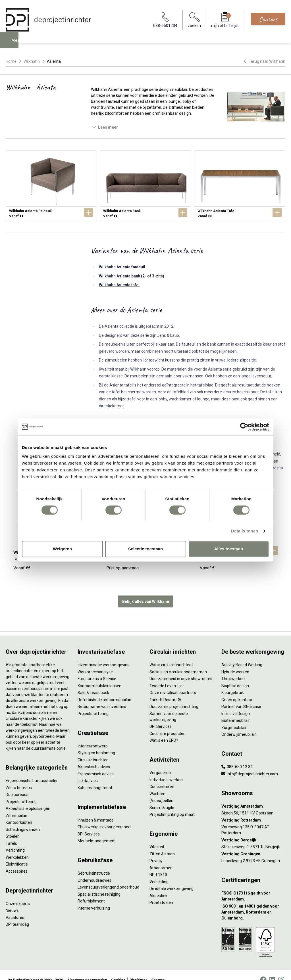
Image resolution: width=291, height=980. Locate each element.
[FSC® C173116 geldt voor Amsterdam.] (253, 886)
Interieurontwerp (93, 736)
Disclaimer (138, 970)
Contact (268, 19)
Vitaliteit (157, 837)
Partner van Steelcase (241, 696)
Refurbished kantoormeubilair (104, 689)
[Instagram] (281, 970)
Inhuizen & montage (96, 810)
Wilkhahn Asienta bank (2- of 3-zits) (132, 276)
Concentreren (162, 776)
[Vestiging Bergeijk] (253, 830)
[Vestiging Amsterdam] (253, 796)
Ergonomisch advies (96, 764)
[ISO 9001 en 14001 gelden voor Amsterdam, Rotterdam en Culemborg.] (253, 902)
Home (11, 61)
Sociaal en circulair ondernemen (178, 662)
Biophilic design (235, 676)
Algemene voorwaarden (87, 970)
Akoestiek (158, 885)
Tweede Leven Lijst (167, 676)
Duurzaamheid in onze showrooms (181, 668)
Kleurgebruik (233, 682)
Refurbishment (91, 891)
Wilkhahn (32, 61)
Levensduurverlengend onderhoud (108, 877)
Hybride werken (235, 662)
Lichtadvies (88, 770)
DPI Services (89, 824)
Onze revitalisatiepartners (173, 682)
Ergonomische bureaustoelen (32, 770)
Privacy (156, 851)
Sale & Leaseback (93, 682)
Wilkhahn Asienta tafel (119, 285)
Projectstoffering (21, 791)
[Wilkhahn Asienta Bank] (146, 186)
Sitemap (158, 970)
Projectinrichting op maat (172, 804)
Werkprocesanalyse (95, 662)
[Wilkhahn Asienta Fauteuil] (51, 186)
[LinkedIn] (272, 970)
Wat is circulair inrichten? (172, 655)
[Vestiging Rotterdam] (253, 810)
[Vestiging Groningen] (253, 844)
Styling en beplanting (96, 743)
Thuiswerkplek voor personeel (104, 817)
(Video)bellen (161, 790)
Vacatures (15, 907)
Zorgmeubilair (234, 717)
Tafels (11, 833)
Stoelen (13, 826)
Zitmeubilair (16, 805)
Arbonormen (161, 858)
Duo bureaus (17, 784)
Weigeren (62, 549)
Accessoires (17, 861)
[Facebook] (263, 970)
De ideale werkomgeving (172, 878)
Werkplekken (17, 847)
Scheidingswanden (23, 819)
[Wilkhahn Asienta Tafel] (240, 186)
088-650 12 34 (237, 757)
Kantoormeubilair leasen (99, 676)
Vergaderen (160, 762)
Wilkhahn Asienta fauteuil (122, 267)
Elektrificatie (17, 854)
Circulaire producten (168, 723)
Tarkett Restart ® (165, 689)
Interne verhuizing (94, 898)
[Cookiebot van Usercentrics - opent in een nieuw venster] (244, 427)
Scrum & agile (162, 797)
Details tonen (245, 531)
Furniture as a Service (97, 668)
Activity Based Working (242, 655)
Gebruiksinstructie (94, 863)
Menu (18, 44)
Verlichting (15, 840)
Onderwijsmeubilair (239, 724)
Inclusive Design (236, 703)
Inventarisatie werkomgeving (104, 655)
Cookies (118, 970)
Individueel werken (166, 770)
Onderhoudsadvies (94, 870)
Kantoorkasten (19, 812)
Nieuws (12, 900)
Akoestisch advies (94, 757)
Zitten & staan (162, 844)
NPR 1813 (158, 864)
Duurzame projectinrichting (174, 696)
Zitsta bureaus (19, 778)
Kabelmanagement (95, 778)
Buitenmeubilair (236, 710)
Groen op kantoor (237, 689)
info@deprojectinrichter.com (250, 764)
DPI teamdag (17, 914)
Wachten (157, 783)
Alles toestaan (229, 549)
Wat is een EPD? (164, 730)
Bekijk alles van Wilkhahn (146, 591)
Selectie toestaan (146, 549)
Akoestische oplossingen (28, 798)
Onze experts (18, 893)
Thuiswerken (233, 668)
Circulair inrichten (93, 750)
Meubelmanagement (97, 831)
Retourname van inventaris (102, 696)
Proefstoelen (161, 892)
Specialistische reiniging (99, 884)
